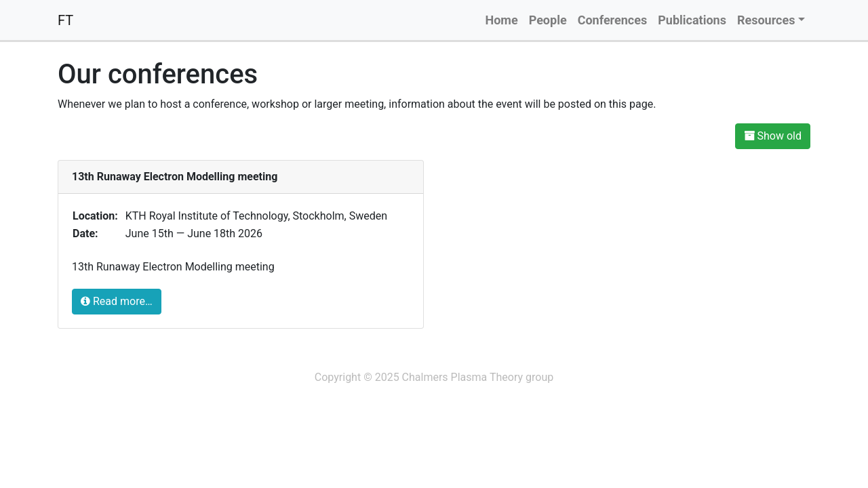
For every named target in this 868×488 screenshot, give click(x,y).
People (548, 20)
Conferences (613, 20)
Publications (692, 20)
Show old (773, 136)
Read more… (117, 301)
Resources (766, 20)
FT (65, 20)
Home (501, 20)
